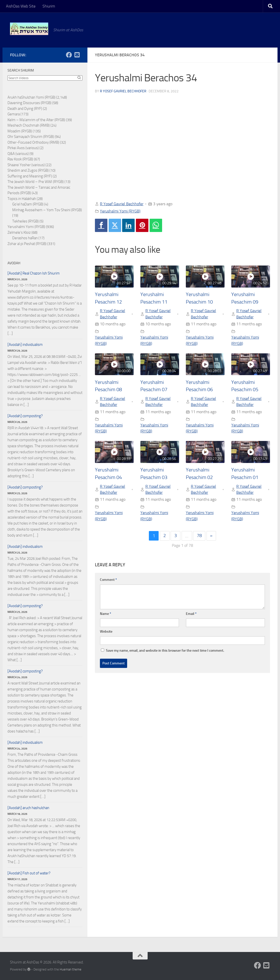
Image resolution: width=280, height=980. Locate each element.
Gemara (14, 114)
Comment (108, 580)
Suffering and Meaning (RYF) (30, 176)
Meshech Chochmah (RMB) (29, 125)
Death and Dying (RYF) (25, 109)
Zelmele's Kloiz (19, 232)
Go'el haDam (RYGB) (28, 204)
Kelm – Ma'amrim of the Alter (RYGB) (36, 120)
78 (199, 536)
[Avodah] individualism (25, 345)
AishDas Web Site (21, 6)
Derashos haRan (25, 238)
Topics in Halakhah (22, 199)
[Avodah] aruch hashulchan (28, 808)
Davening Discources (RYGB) (29, 103)
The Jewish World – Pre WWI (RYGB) (36, 182)
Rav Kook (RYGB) (20, 159)
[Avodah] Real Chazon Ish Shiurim (34, 273)
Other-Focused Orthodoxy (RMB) (33, 142)
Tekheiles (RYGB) (25, 221)
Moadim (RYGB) (20, 131)
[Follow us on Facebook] (69, 55)
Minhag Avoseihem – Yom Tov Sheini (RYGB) (47, 210)
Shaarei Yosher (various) (26, 165)
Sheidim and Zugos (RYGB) (28, 170)
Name (106, 614)
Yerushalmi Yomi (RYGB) (120, 211)
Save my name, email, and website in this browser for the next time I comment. (165, 651)
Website (106, 632)
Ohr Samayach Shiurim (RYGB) (31, 137)
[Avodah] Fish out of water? (29, 873)
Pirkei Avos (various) (23, 148)
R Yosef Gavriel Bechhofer (123, 91)
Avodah (14, 263)
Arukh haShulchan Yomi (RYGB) (31, 97)
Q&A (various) (18, 154)
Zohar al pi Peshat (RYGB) (27, 244)
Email (191, 614)
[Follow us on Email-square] (77, 55)
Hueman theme (71, 969)
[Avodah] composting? (25, 416)
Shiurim (49, 6)
